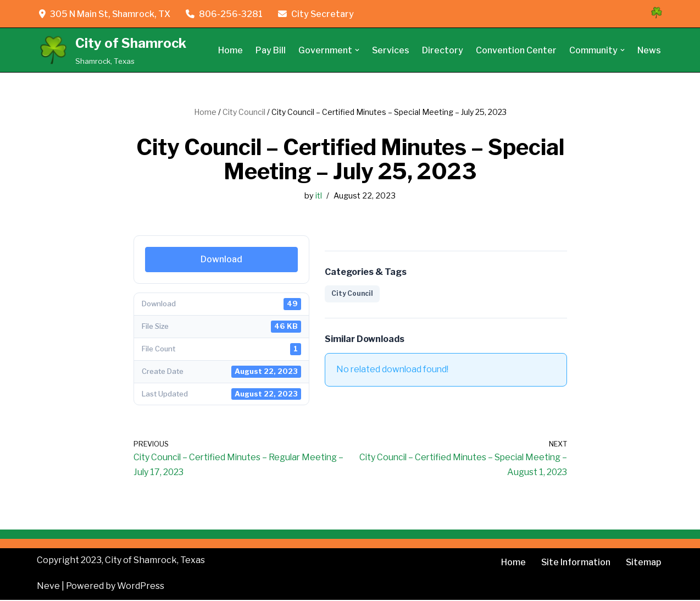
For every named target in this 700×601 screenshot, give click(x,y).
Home (230, 50)
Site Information (575, 563)
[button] (357, 50)
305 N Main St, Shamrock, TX (105, 14)
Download (221, 259)
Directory (443, 50)
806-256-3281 (225, 14)
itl (319, 196)
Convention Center (516, 50)
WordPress (141, 587)
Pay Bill (270, 50)
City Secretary (317, 14)
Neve (48, 587)
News (649, 50)
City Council (244, 112)
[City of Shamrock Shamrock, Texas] (112, 50)
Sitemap (643, 563)
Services (390, 50)
